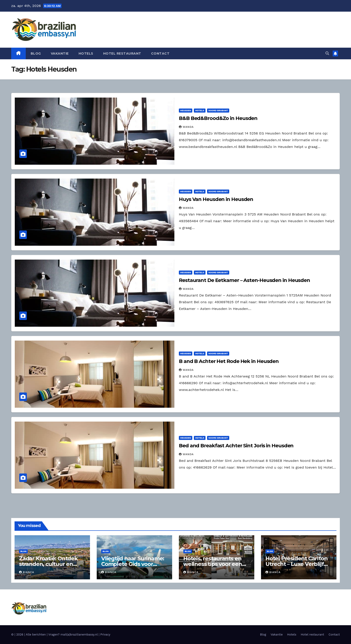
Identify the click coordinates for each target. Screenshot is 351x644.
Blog (36, 53)
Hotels (86, 53)
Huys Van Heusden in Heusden (216, 199)
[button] (327, 53)
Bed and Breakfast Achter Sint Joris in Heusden (236, 446)
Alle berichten (36, 634)
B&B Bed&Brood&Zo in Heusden (218, 118)
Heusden (186, 110)
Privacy (105, 634)
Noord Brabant (218, 110)
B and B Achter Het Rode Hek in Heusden (229, 361)
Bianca (27, 572)
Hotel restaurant (122, 53)
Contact (160, 53)
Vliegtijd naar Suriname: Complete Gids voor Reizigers (133, 564)
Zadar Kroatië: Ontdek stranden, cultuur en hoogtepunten (48, 564)
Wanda (186, 127)
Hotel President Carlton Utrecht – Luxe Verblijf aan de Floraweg (296, 564)
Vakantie (60, 53)
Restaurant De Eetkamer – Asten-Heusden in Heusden (244, 280)
